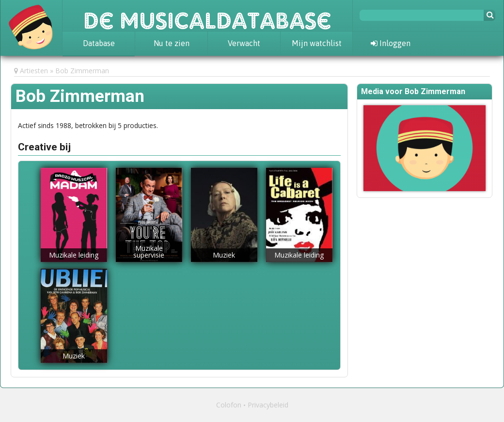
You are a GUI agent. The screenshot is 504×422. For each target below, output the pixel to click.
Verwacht (244, 43)
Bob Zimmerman (82, 71)
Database (99, 43)
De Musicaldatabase (207, 16)
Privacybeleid (268, 405)
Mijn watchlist (317, 43)
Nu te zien (172, 43)
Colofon (229, 405)
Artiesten (34, 71)
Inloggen (391, 43)
